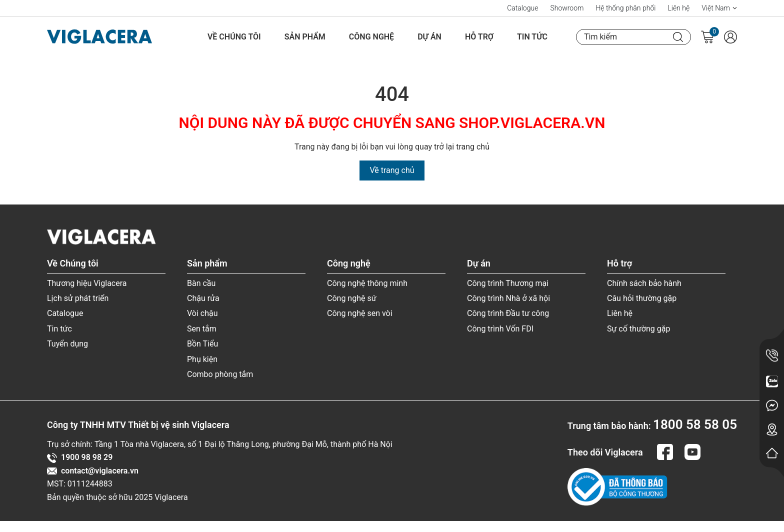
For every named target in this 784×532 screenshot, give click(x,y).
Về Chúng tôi (234, 37)
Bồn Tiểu (202, 344)
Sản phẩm (305, 37)
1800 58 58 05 (695, 424)
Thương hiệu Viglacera (87, 283)
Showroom (567, 8)
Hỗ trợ (479, 37)
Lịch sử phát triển (78, 298)
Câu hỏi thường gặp (642, 298)
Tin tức (532, 37)
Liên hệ (678, 8)
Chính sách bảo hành (644, 283)
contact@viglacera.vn (93, 471)
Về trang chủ (392, 170)
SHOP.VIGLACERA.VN (532, 123)
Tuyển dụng (67, 344)
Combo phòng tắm (220, 374)
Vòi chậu (202, 313)
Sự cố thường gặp (638, 329)
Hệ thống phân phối (625, 8)
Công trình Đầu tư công (508, 313)
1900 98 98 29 (80, 457)
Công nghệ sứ (352, 298)
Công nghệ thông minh (367, 283)
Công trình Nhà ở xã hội (508, 298)
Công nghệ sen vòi (360, 313)
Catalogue (522, 8)
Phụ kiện (202, 359)
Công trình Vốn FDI (500, 329)
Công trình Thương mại (508, 283)
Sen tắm (202, 329)
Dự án (429, 37)
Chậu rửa (203, 298)
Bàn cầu (201, 283)
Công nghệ (371, 37)
